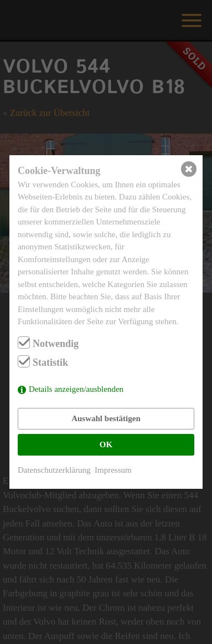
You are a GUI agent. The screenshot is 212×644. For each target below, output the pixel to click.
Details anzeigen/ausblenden (76, 389)
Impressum (113, 470)
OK (106, 444)
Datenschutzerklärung (54, 470)
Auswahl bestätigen (106, 418)
